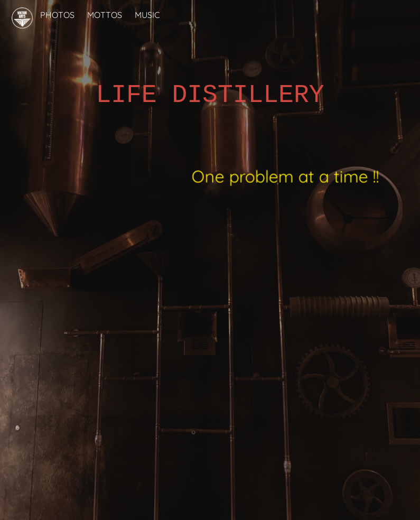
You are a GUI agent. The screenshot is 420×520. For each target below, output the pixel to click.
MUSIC (147, 15)
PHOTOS (57, 15)
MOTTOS (105, 15)
